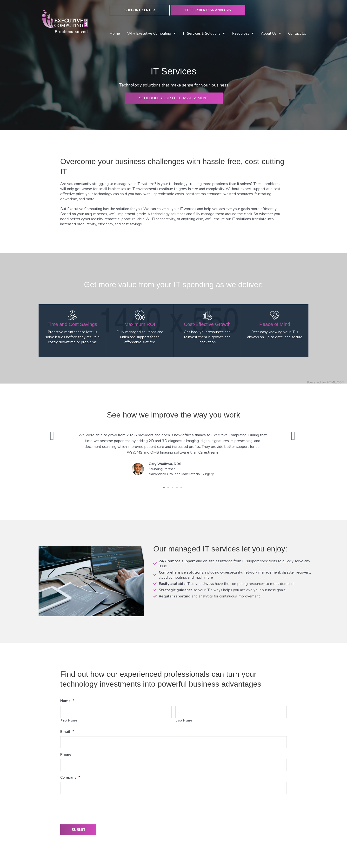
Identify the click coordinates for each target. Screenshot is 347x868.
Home (115, 33)
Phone (66, 755)
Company (70, 778)
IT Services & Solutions (204, 34)
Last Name (184, 721)
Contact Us (297, 33)
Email (67, 732)
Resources (243, 34)
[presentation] (97, 807)
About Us (271, 34)
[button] (164, 488)
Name (67, 701)
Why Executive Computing (151, 34)
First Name (69, 721)
